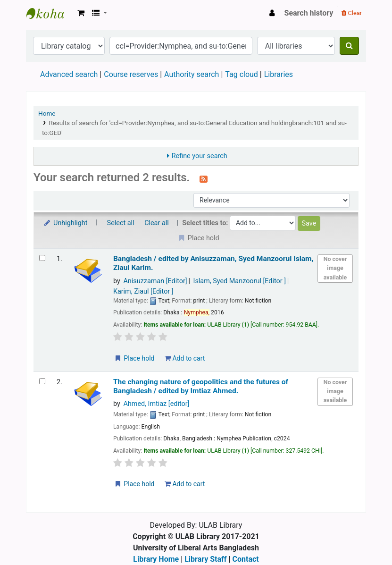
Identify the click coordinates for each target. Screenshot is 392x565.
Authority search (192, 74)
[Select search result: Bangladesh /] (42, 258)
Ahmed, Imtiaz (156, 404)
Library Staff (205, 559)
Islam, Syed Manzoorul (240, 281)
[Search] (349, 46)
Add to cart (185, 358)
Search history (309, 13)
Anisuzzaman (155, 281)
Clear (352, 13)
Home (47, 113)
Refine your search (200, 156)
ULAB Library (50, 13)
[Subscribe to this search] (204, 178)
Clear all (157, 223)
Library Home (156, 559)
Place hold (134, 358)
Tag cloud (242, 74)
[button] (81, 13)
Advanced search (69, 74)
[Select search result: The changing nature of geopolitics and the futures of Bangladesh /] (42, 381)
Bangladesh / (213, 263)
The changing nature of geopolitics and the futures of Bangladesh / (201, 386)
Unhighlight (65, 223)
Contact (246, 559)
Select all (121, 223)
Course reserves (131, 74)
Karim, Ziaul (143, 291)
